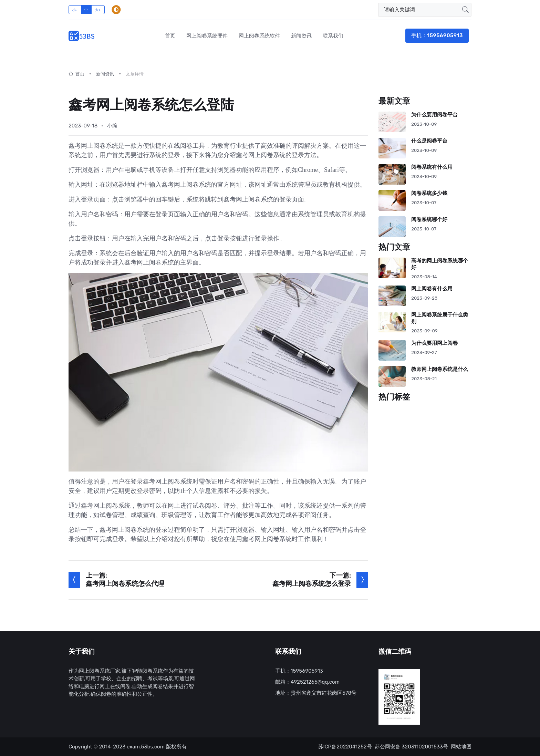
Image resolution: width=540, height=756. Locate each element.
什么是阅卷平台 (429, 141)
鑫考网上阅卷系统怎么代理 (125, 584)
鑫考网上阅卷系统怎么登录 (312, 584)
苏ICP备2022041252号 (345, 747)
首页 (170, 36)
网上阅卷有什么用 (432, 289)
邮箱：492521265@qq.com (307, 682)
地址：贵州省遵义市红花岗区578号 (316, 693)
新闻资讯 (301, 36)
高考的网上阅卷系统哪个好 (440, 264)
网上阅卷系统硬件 (207, 36)
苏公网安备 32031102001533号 (411, 747)
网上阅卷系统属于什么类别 (440, 318)
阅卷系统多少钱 (429, 193)
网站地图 (461, 747)
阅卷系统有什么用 (432, 167)
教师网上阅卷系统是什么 (440, 369)
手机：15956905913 (437, 35)
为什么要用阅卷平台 (434, 115)
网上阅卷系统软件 (259, 36)
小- (75, 10)
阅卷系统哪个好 (429, 220)
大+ (98, 10)
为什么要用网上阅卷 (434, 343)
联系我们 (333, 36)
